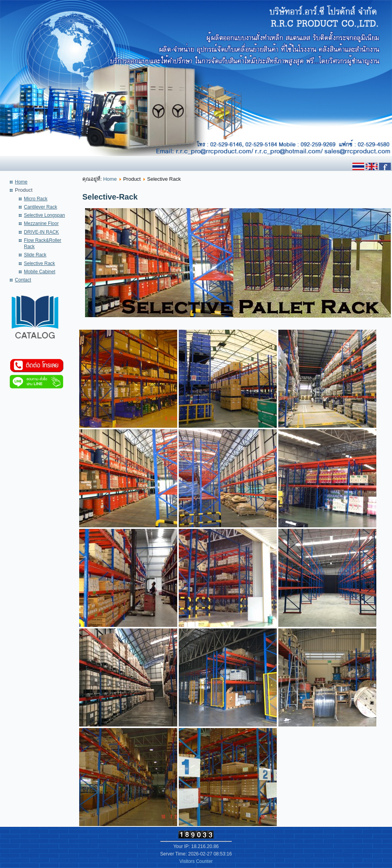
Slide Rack (35, 255)
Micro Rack (36, 199)
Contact (23, 280)
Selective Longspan (44, 215)
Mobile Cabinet (40, 272)
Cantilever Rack (41, 207)
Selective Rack (39, 263)
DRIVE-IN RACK (41, 232)
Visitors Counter (196, 861)
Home (21, 182)
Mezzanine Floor (41, 223)
